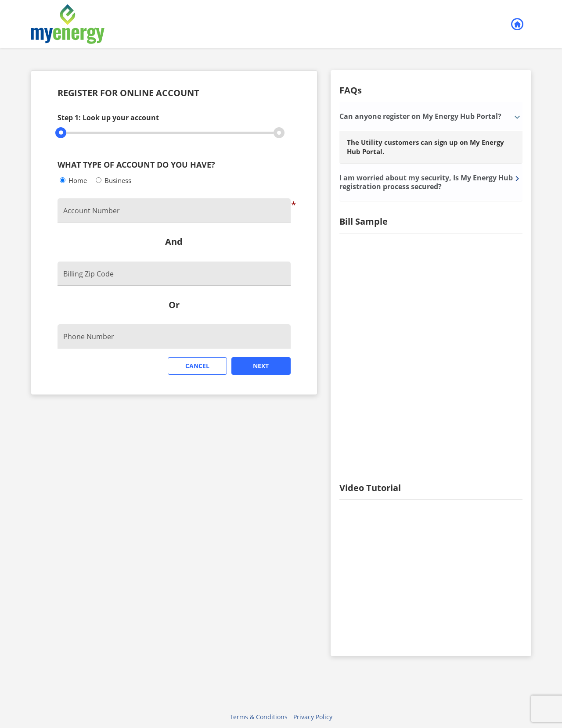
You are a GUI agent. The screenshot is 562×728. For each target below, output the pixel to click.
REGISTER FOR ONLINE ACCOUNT (128, 93)
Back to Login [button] (517, 25)
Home (78, 180)
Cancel (197, 366)
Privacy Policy (313, 717)
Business (118, 180)
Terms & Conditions (259, 717)
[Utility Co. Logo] (121, 24)
